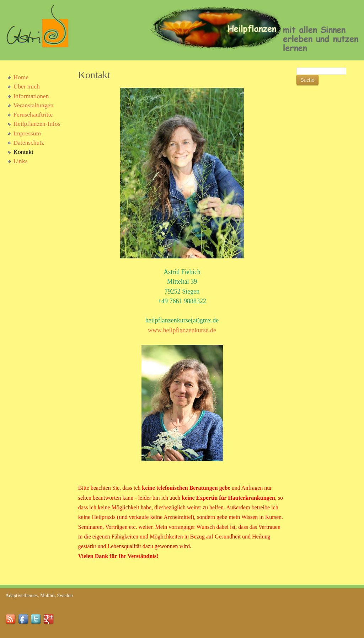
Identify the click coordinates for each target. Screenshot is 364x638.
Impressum (27, 133)
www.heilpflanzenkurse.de (182, 330)
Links (20, 161)
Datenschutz (29, 143)
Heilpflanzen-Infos (37, 124)
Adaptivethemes (22, 596)
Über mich (26, 86)
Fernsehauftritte (33, 114)
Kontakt (23, 152)
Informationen (31, 96)
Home (21, 77)
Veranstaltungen (33, 105)
